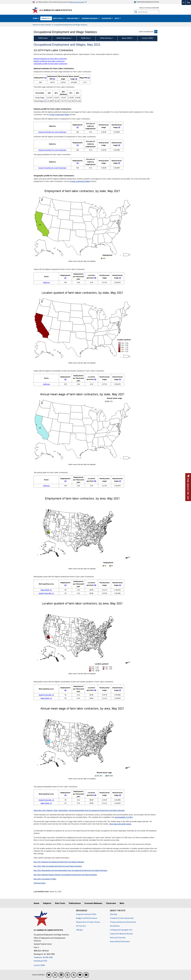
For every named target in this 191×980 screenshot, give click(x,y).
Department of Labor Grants (88, 922)
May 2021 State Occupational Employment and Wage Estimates (58, 866)
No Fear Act (81, 926)
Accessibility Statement (120, 941)
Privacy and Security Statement (123, 922)
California (46, 282)
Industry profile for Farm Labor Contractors (49, 61)
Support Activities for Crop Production (52, 132)
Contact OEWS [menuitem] (147, 38)
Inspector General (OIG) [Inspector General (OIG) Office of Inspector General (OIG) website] (86, 914)
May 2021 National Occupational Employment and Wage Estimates (59, 862)
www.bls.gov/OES (40, 961)
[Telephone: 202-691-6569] (53, 957)
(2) (76, 79)
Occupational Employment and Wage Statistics (70, 25)
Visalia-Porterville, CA (46, 593)
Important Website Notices (122, 934)
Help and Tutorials (118, 937)
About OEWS (127, 38)
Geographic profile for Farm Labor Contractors (50, 64)
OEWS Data (85, 38)
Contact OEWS (39, 965)
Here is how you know (77, 2)
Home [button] (35, 18)
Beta (122, 903)
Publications (75, 903)
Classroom (111, 903)
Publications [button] (72, 18)
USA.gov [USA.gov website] (79, 930)
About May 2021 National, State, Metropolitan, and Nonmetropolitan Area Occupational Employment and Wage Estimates (79, 810)
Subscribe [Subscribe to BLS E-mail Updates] (156, 8)
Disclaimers (115, 926)
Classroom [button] (106, 18)
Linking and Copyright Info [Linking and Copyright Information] (121, 930)
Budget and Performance (87, 918)
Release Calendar (146, 8)
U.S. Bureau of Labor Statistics (56, 10)
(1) (45, 78)
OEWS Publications (64, 38)
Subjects (47, 903)
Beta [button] (117, 18)
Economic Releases (93, 903)
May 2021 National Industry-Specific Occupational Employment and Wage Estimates (65, 875)
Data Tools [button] (58, 18)
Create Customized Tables (59, 115)
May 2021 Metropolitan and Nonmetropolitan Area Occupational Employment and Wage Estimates (70, 870)
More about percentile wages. (120, 824)
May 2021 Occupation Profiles (45, 879)
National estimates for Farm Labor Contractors (50, 59)
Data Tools (60, 903)
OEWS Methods (106, 38)
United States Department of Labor (146, 2)
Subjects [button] (45, 18)
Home (36, 903)
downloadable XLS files (124, 817)
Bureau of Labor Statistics (42, 25)
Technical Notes (40, 883)
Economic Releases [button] (90, 18)
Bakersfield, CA (46, 590)
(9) (95, 278)
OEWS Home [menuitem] (43, 38)
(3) (54, 79)
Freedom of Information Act (122, 918)
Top (188, 2)
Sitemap (114, 914)
